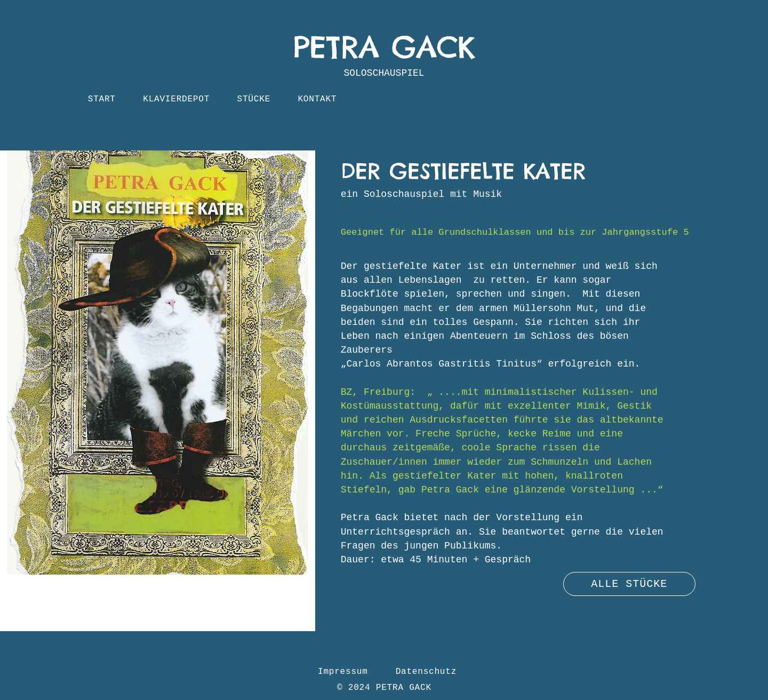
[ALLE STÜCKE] (629, 584)
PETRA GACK (384, 47)
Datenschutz (426, 672)
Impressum (343, 672)
